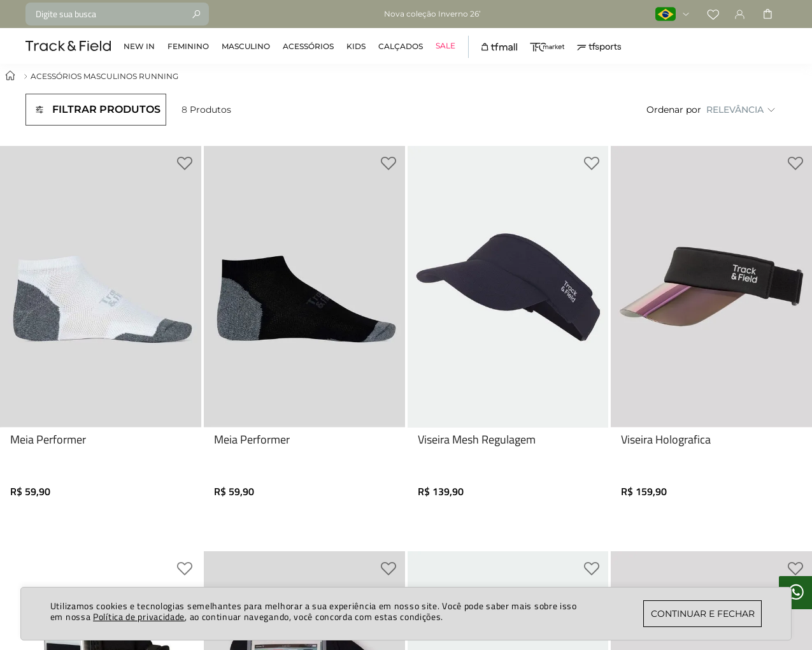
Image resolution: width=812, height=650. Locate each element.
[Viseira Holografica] (711, 330)
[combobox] (117, 14)
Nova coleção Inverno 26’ (432, 14)
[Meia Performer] (101, 330)
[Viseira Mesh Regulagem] (508, 330)
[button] (96, 110)
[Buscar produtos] (196, 14)
